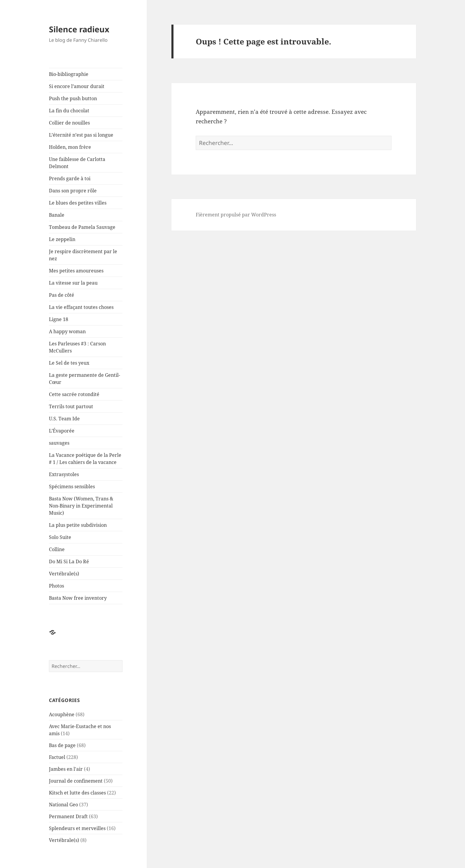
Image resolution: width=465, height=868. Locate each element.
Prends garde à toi (70, 178)
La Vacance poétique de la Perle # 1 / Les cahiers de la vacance (85, 459)
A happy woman (67, 331)
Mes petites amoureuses (76, 271)
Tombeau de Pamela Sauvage (82, 227)
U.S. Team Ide (64, 419)
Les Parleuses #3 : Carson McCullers (77, 347)
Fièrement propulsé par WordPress (236, 215)
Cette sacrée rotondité (74, 394)
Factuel (57, 757)
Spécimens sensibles (72, 486)
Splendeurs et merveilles (77, 828)
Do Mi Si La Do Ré (69, 561)
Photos (56, 586)
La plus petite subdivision (78, 525)
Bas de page (62, 745)
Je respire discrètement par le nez (83, 255)
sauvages (59, 443)
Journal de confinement (76, 781)
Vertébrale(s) (64, 574)
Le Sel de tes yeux (69, 363)
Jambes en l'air (66, 769)
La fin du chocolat (69, 111)
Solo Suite (60, 537)
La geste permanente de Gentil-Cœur (85, 379)
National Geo (63, 805)
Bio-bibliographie (69, 74)
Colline (57, 549)
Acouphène (62, 714)
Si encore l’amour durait (77, 86)
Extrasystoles (64, 474)
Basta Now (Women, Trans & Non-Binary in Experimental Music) (81, 506)
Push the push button (73, 98)
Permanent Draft (68, 816)
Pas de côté (62, 295)
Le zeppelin (62, 239)
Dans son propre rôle (73, 191)
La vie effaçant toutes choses (81, 307)
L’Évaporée (62, 431)
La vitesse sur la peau (73, 283)
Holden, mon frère (70, 147)
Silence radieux (79, 29)
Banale (57, 215)
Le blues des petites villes (78, 203)
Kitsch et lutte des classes (77, 793)
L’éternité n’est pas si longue (81, 135)
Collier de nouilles (69, 123)
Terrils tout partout (71, 406)
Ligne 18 (59, 319)
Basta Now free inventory (78, 598)
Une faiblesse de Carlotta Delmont (77, 163)
